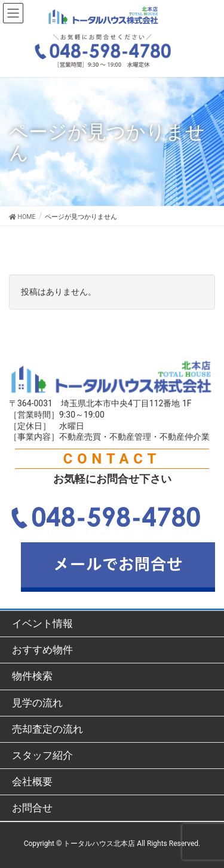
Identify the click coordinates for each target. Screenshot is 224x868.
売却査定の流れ (47, 729)
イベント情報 (42, 623)
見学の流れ (37, 703)
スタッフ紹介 (42, 755)
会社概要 (32, 781)
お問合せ (32, 808)
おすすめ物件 (42, 650)
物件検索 (32, 676)
